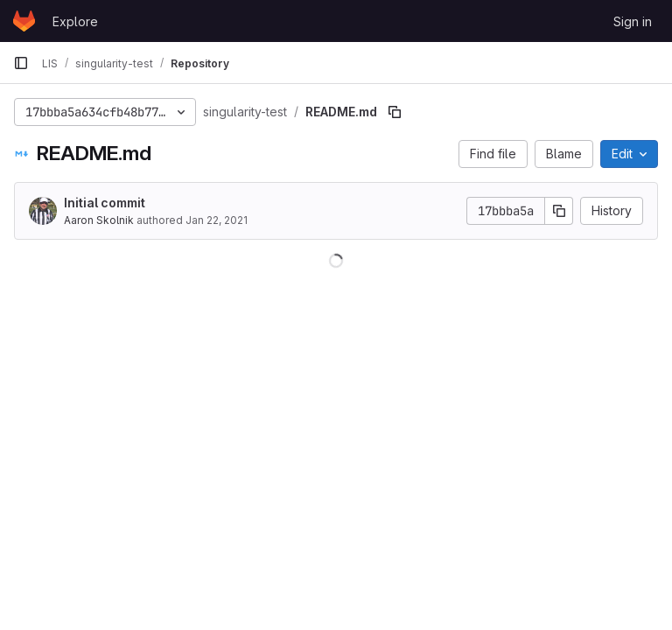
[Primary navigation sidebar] (21, 63)
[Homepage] (24, 21)
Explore (75, 21)
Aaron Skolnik (99, 220)
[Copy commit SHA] (559, 211)
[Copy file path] (395, 112)
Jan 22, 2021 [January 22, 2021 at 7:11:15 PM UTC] (217, 220)
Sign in (633, 21)
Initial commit (105, 203)
